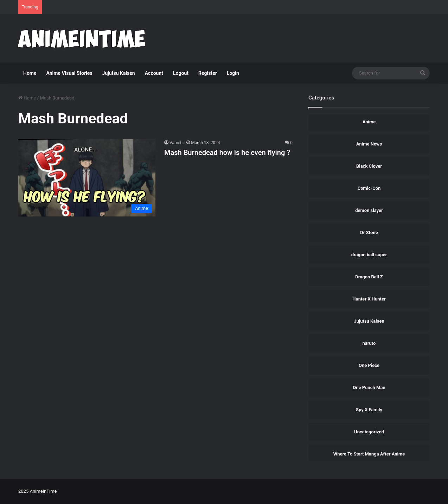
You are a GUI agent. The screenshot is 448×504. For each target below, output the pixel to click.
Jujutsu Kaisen (119, 73)
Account (154, 73)
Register (208, 73)
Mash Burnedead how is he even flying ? (227, 153)
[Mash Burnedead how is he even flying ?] (87, 178)
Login (233, 73)
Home (30, 73)
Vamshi (177, 143)
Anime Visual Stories (69, 73)
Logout (181, 73)
